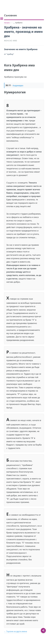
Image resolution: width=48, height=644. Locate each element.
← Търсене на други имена (16, 631)
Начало (7, 23)
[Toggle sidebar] (2, 19)
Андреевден (18, 85)
